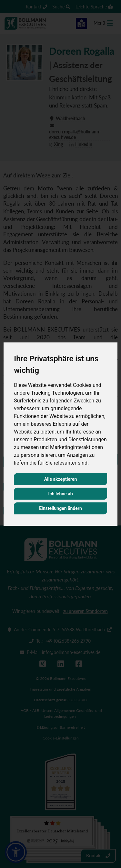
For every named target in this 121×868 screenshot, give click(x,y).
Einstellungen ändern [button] (60, 508)
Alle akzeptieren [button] (61, 479)
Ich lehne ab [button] (60, 493)
